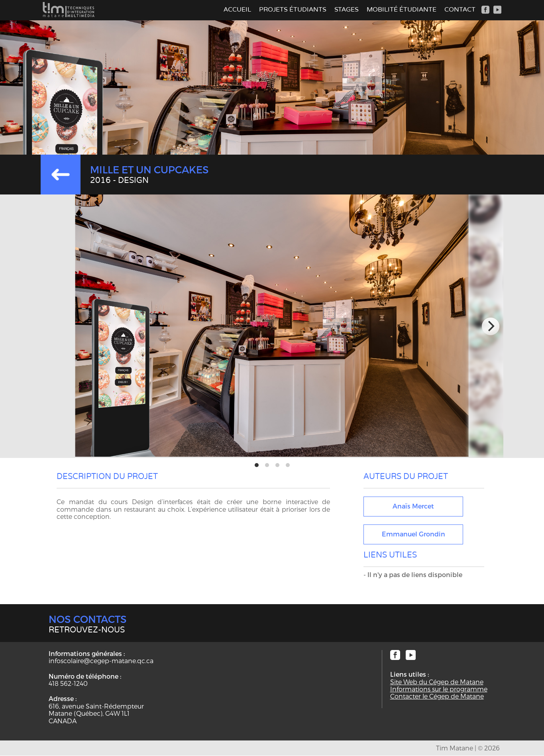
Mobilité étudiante (402, 10)
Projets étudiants (293, 10)
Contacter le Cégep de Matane (437, 696)
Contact (460, 10)
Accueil (237, 10)
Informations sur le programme (439, 689)
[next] (491, 326)
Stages (347, 10)
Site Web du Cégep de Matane (437, 682)
